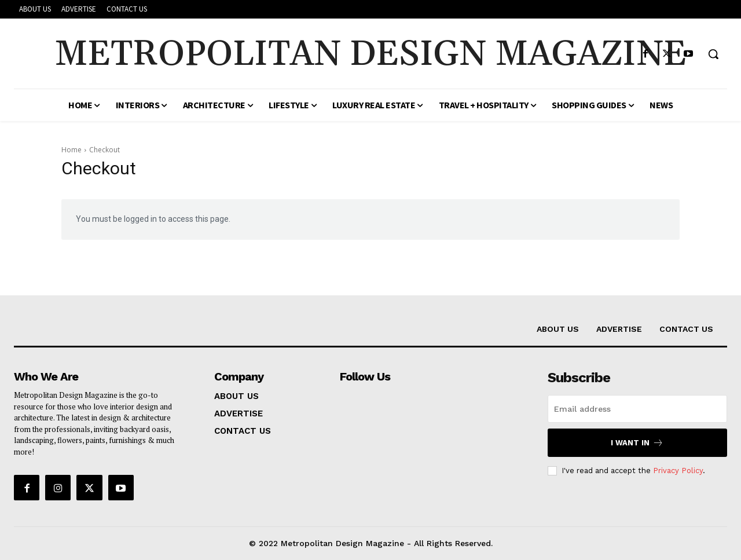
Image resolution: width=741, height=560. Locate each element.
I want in (637, 443)
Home (71, 150)
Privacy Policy (678, 471)
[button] (713, 54)
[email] (637, 409)
